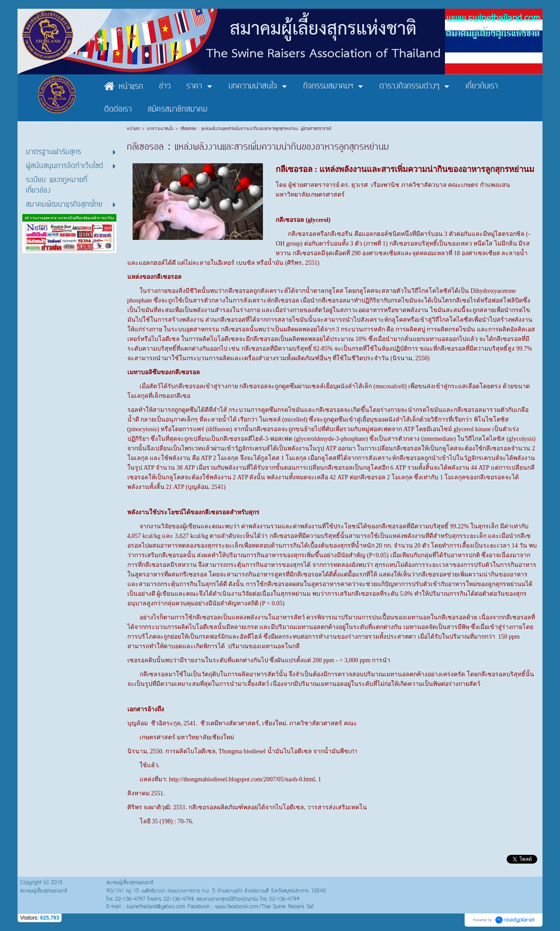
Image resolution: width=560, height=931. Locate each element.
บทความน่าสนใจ (160, 129)
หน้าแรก (135, 129)
